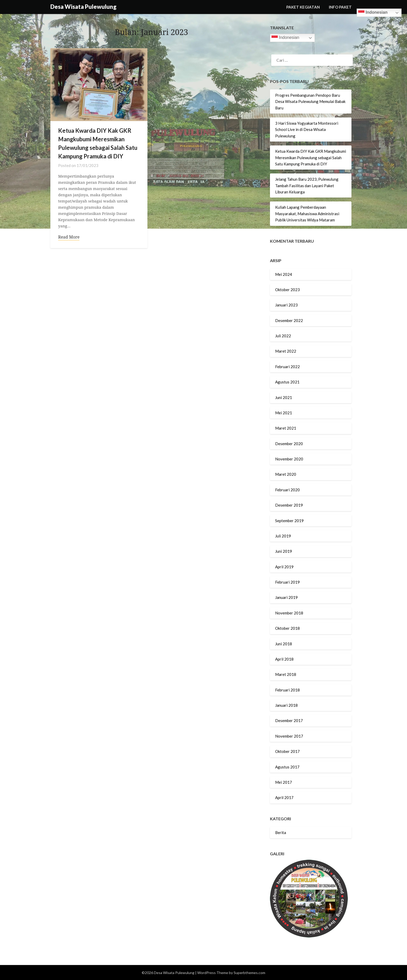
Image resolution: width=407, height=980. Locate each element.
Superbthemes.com (249, 973)
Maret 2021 (286, 428)
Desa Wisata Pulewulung (83, 7)
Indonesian (373, 13)
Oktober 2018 (287, 628)
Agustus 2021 (287, 382)
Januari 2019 (286, 597)
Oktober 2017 (287, 751)
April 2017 (284, 797)
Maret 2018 (286, 674)
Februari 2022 (287, 367)
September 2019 (289, 521)
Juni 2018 (284, 644)
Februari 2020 (287, 490)
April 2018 (284, 659)
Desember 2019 (289, 505)
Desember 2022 (289, 320)
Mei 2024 (284, 274)
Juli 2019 (283, 536)
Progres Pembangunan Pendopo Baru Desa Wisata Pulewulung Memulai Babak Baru (310, 101)
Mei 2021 (284, 413)
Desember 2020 (289, 444)
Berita (281, 832)
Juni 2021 (284, 397)
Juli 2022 (283, 336)
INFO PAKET (340, 7)
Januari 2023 (286, 305)
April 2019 (284, 567)
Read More (69, 237)
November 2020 (289, 459)
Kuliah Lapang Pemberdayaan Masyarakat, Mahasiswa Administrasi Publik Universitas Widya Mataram (307, 213)
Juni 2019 (284, 551)
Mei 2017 (284, 782)
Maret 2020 (286, 474)
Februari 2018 (287, 690)
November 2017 (289, 736)
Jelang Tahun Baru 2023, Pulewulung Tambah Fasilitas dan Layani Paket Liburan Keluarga (307, 185)
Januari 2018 (286, 705)
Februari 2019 (287, 582)
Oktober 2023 (287, 290)
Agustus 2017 (287, 767)
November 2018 (289, 613)
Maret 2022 (286, 351)
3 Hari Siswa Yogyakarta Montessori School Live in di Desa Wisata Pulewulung (307, 129)
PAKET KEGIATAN (303, 7)
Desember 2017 (289, 720)
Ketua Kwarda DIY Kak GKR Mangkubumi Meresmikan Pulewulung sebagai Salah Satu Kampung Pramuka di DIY (311, 157)
